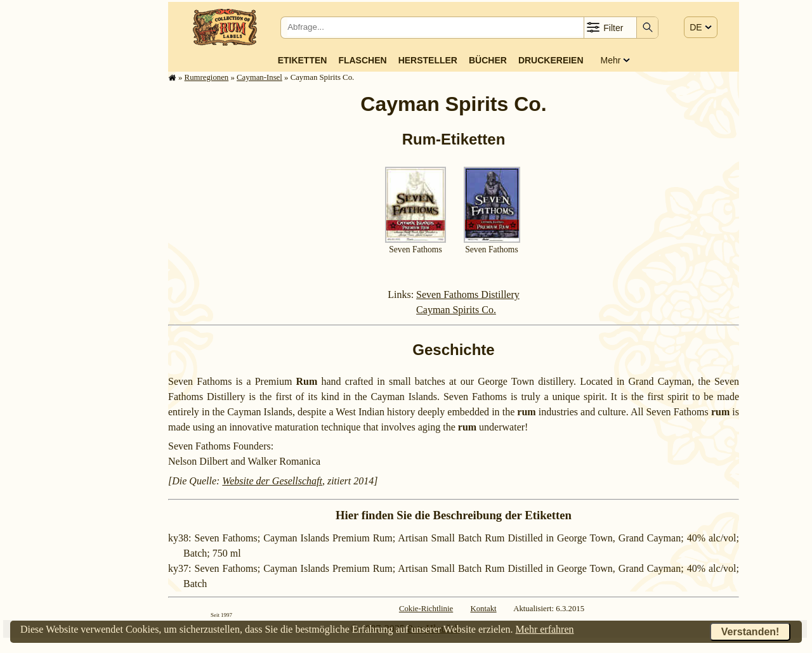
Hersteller (428, 60)
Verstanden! (750, 632)
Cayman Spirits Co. (456, 310)
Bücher (488, 60)
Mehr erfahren (545, 629)
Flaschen (362, 60)
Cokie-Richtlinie (426, 609)
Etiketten (303, 60)
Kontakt (483, 609)
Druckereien (551, 60)
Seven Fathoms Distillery (468, 294)
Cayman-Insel (259, 77)
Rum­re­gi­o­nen (207, 77)
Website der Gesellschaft (272, 481)
